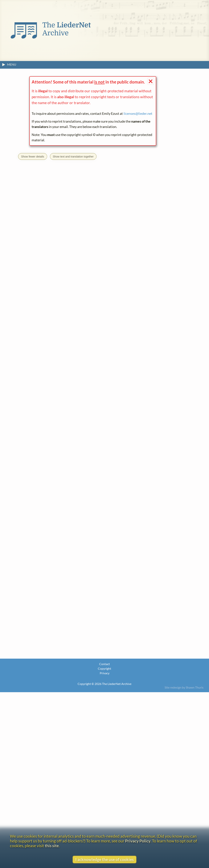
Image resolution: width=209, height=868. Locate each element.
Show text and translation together (74, 157)
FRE (68, 543)
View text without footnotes (41, 789)
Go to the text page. (50, 485)
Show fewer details (33, 157)
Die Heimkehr (66, 477)
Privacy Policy (138, 841)
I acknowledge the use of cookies (104, 859)
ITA (75, 543)
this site (52, 846)
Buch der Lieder (40, 477)
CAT (44, 543)
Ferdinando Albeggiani (45, 416)
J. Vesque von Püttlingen (45, 770)
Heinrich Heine (83, 471)
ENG (60, 543)
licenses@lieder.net (138, 114)
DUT (52, 543)
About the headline (34, 781)
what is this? (65, 764)
